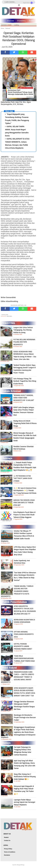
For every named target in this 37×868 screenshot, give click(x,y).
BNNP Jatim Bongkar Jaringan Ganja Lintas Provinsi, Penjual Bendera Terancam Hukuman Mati (24, 411)
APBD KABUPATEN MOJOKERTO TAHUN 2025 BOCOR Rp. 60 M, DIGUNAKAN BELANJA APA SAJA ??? (25, 610)
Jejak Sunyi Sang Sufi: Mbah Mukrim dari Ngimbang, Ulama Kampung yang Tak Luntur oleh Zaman (24, 764)
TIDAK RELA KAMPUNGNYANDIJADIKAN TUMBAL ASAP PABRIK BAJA (24, 658)
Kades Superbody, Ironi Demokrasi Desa (22, 562)
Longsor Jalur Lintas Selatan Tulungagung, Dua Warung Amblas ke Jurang (23, 330)
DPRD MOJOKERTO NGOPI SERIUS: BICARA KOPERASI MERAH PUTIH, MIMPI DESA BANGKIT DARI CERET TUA (24, 692)
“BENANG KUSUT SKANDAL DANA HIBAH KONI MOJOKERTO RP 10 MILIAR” (24, 398)
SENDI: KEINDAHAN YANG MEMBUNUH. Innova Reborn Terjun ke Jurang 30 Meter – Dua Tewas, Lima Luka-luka (25, 355)
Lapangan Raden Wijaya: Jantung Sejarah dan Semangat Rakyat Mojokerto (25, 802)
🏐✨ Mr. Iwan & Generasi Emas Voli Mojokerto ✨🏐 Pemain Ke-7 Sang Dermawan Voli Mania (25, 491)
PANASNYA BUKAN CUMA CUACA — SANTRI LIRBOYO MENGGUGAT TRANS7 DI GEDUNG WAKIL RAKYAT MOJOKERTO (17, 677)
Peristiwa (21, 21)
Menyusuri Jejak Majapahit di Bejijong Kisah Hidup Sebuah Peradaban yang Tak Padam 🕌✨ (24, 790)
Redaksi (6, 837)
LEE (15, 865)
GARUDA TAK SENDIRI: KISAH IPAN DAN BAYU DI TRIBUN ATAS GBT (24, 503)
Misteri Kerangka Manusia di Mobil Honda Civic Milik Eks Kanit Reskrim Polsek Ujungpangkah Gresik (25, 437)
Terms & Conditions (10, 852)
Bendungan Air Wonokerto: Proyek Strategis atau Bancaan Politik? (25, 718)
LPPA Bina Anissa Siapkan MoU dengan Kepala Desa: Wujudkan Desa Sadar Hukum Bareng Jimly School (25, 551)
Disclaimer (7, 855)
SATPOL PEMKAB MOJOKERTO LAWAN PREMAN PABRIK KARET (23, 646)
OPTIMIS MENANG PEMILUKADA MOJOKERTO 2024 (24, 634)
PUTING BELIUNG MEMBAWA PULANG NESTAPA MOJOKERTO (24, 342)
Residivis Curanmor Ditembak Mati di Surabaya (23, 448)
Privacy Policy (8, 849)
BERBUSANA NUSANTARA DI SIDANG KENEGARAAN (24, 621)
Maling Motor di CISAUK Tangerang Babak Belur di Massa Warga (25, 423)
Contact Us (7, 841)
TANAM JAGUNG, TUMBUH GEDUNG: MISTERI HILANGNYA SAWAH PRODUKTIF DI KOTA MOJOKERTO (17, 591)
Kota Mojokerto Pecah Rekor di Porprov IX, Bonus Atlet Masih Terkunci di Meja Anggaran (24, 515)
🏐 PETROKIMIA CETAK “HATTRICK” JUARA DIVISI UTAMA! (23, 478)
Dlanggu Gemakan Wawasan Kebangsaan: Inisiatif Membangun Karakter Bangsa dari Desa (24, 705)
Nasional (9, 316)
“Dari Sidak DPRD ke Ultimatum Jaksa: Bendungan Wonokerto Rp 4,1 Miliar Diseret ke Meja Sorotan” (25, 576)
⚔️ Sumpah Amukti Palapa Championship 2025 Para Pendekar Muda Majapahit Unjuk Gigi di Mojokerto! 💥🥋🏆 (25, 466)
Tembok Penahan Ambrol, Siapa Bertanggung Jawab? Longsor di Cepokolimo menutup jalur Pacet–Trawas (24, 369)
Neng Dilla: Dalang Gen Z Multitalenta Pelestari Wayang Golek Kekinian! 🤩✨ (25, 777)
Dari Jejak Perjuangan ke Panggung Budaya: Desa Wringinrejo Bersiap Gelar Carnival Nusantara (22, 751)
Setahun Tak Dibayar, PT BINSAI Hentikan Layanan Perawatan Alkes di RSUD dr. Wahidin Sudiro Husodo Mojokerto (18, 536)
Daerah (11, 21)
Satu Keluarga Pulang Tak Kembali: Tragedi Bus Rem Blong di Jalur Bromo (25, 381)
